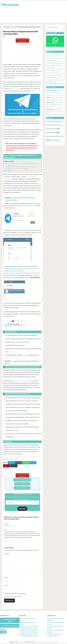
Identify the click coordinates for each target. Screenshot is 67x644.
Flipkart (18, 89)
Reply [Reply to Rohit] (5, 541)
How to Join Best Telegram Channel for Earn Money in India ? (22, 163)
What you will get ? (12, 165)
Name (6, 577)
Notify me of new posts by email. (13, 597)
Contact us (42, 642)
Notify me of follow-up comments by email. (16, 594)
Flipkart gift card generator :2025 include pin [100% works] (55, 112)
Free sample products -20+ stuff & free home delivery (54, 92)
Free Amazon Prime (52, 129)
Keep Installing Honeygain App (22, 381)
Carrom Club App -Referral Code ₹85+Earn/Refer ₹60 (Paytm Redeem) (55, 105)
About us (36, 642)
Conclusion (8, 170)
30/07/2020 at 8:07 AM (10, 526)
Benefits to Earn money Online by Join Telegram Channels (22, 167)
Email (6, 586)
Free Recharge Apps (52, 132)
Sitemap (56, 642)
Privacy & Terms (49, 642)
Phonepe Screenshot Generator (55, 121)
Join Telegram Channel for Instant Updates (22, 475)
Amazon (12, 89)
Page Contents (9, 161)
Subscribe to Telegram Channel (10, 626)
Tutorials (26, 355)
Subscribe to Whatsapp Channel (10, 620)
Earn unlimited (12, 459)
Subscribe (22, 509)
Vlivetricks (10, 4)
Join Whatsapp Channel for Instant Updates (22, 40)
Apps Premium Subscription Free (55, 136)
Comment (7, 554)
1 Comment (39, 36)
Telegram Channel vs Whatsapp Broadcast (18, 169)
